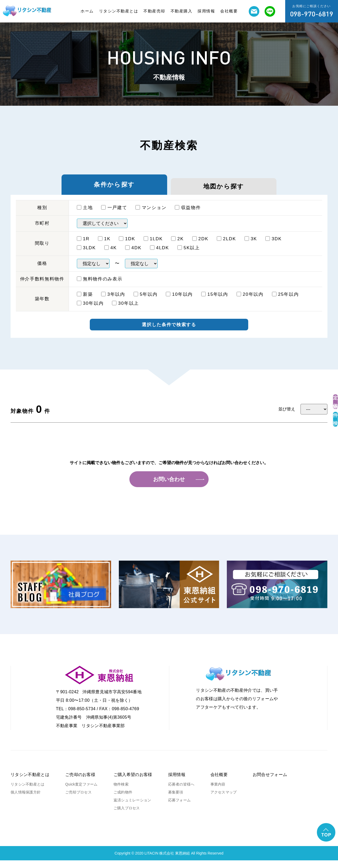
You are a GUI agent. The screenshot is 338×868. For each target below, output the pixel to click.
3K (251, 245)
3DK (274, 245)
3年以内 (113, 300)
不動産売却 (154, 11)
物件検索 (121, 792)
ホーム (87, 11)
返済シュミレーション (132, 808)
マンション (151, 214)
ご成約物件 (123, 800)
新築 (85, 300)
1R (83, 245)
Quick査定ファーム (81, 792)
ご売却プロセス (78, 800)
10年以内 (179, 300)
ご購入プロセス (127, 816)
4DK (133, 254)
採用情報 (206, 11)
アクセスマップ (224, 800)
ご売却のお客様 (80, 782)
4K (111, 254)
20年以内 (250, 300)
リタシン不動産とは (119, 11)
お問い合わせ (169, 487)
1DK (127, 245)
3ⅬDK (86, 254)
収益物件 (188, 214)
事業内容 (218, 792)
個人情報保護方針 (26, 800)
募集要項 (176, 800)
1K (104, 245)
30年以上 (125, 309)
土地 (85, 214)
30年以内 (90, 309)
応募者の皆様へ (181, 792)
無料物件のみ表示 (100, 285)
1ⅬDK (153, 245)
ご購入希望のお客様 (133, 782)
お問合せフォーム (270, 782)
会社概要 (229, 11)
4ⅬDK (159, 254)
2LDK (226, 245)
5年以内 (146, 300)
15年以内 (215, 300)
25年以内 (285, 300)
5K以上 (189, 254)
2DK (200, 245)
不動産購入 (182, 11)
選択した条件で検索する (169, 331)
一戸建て (114, 214)
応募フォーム (180, 808)
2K (177, 245)
